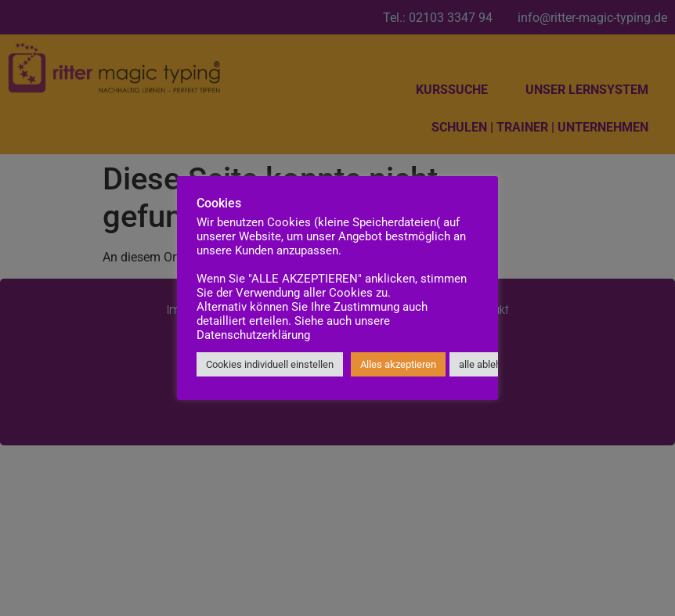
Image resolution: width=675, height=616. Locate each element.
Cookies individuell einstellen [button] (270, 364)
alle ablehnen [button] (488, 364)
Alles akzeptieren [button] (398, 364)
